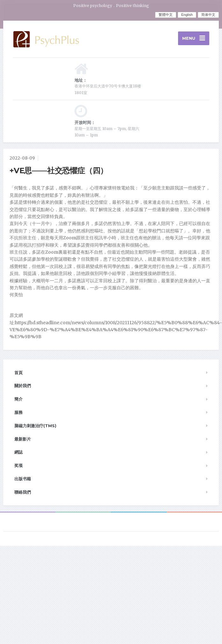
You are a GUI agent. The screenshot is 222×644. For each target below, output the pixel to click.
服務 (18, 412)
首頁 (18, 373)
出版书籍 (23, 479)
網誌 (18, 452)
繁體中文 (166, 15)
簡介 (18, 399)
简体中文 (208, 15)
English (187, 15)
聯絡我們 (23, 492)
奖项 (18, 465)
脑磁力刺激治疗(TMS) (35, 426)
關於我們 (23, 386)
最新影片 (23, 439)
